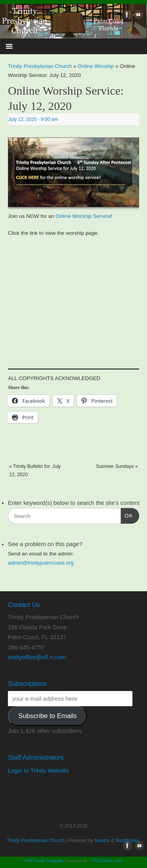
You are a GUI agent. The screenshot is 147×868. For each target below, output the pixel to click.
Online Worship (96, 66)
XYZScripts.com (107, 861)
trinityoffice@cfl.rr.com (37, 657)
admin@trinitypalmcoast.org (41, 563)
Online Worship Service (83, 216)
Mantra (102, 841)
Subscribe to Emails (48, 716)
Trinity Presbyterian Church (40, 66)
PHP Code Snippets (44, 861)
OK (127, 515)
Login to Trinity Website (38, 770)
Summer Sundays (117, 466)
